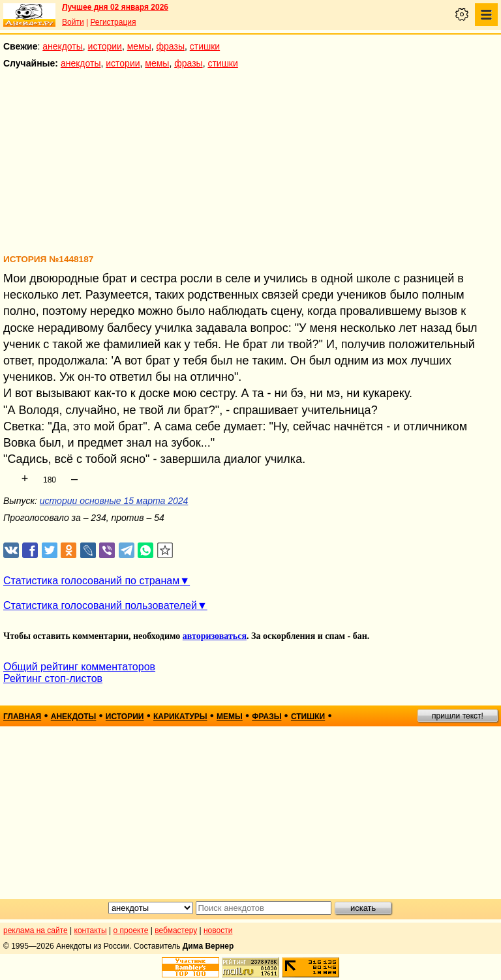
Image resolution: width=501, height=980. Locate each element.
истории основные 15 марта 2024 (114, 501)
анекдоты (63, 46)
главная (22, 717)
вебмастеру (176, 930)
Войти (73, 22)
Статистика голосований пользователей (100, 605)
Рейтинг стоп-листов (53, 678)
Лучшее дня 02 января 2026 (115, 7)
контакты (91, 930)
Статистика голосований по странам (91, 581)
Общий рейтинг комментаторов (79, 667)
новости (218, 930)
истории (105, 46)
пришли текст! (458, 716)
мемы (139, 46)
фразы (171, 46)
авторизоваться (215, 636)
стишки (205, 46)
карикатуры (180, 717)
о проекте (131, 930)
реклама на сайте (36, 930)
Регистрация (113, 22)
